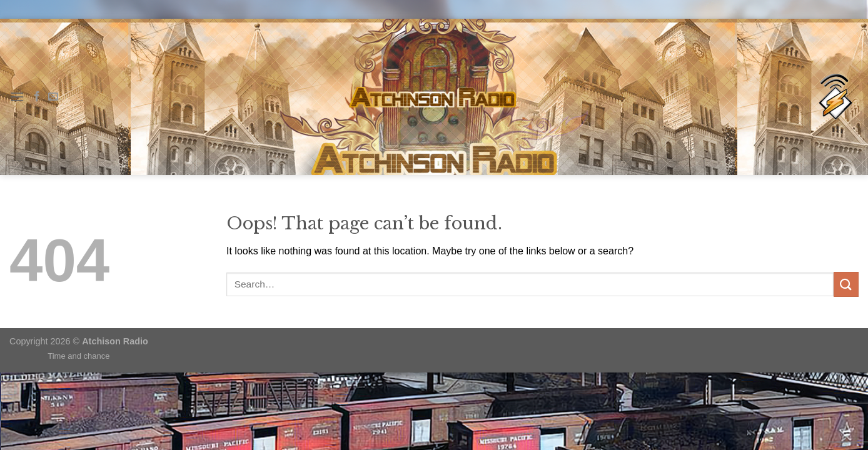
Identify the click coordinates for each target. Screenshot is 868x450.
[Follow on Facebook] (37, 97)
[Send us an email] (53, 97)
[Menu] (17, 97)
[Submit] (846, 284)
